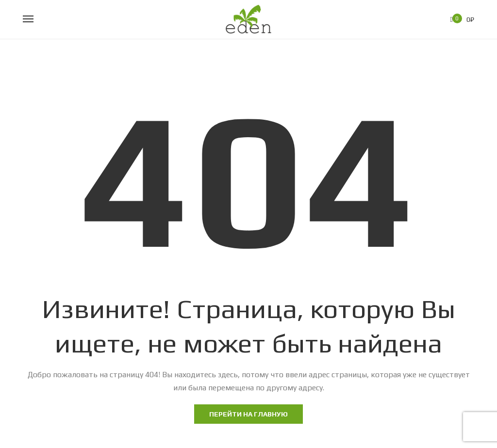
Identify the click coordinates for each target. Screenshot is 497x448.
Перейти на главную (248, 414)
